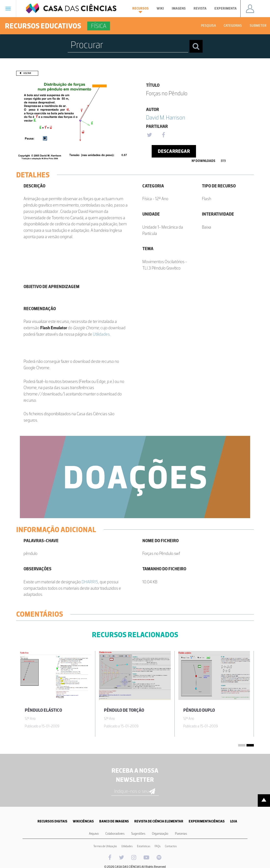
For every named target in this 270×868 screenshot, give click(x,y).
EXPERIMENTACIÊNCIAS (207, 821)
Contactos (171, 846)
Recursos (141, 10)
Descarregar (174, 151)
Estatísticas (144, 846)
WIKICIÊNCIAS (83, 821)
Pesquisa (208, 26)
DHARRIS (90, 582)
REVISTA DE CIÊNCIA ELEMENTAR (159, 821)
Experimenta (226, 8)
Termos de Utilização (105, 846)
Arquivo (94, 834)
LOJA (234, 821)
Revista (200, 8)
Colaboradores (115, 834)
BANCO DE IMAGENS (114, 821)
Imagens (179, 8)
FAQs (158, 846)
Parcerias (181, 834)
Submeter (258, 26)
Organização (160, 834)
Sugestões (138, 834)
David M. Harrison (166, 117)
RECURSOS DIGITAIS (52, 821)
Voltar (27, 73)
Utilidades (101, 334)
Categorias (233, 26)
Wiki (160, 8)
